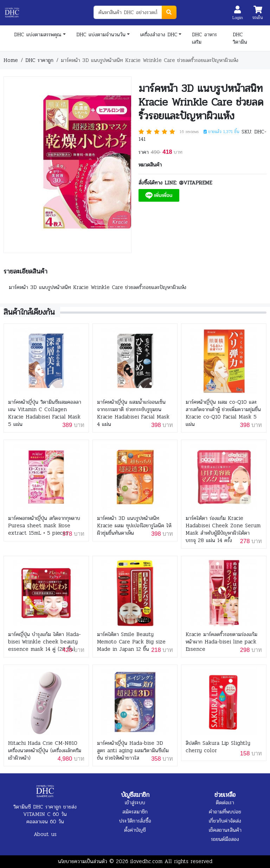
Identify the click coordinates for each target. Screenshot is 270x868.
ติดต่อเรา (225, 803)
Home (11, 60)
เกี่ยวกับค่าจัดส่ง (225, 821)
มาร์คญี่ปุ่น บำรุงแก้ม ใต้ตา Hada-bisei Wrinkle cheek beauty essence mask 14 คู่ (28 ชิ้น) (44, 642)
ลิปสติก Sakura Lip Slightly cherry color (218, 747)
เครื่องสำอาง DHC (159, 34)
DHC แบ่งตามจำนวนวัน (101, 34)
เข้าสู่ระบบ (135, 803)
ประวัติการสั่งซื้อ (135, 821)
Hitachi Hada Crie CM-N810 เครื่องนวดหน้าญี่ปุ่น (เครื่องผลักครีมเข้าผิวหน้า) (45, 751)
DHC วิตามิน (240, 38)
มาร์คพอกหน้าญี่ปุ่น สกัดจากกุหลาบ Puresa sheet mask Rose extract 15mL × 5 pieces (44, 526)
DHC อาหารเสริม (204, 38)
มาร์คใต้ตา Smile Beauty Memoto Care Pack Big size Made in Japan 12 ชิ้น (131, 642)
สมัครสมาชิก (135, 812)
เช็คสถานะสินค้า (225, 830)
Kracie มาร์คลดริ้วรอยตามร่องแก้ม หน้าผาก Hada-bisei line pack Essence (221, 642)
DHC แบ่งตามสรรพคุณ (38, 34)
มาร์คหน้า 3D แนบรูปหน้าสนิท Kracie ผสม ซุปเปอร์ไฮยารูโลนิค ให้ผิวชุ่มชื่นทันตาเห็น (134, 526)
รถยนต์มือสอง (225, 839)
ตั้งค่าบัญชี (135, 830)
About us (45, 834)
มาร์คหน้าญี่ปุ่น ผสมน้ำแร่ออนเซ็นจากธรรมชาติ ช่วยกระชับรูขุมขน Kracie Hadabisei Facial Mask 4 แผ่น (133, 413)
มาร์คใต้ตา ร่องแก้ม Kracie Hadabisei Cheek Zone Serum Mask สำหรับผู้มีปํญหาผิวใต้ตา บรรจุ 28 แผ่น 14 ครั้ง (223, 529)
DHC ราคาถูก (39, 60)
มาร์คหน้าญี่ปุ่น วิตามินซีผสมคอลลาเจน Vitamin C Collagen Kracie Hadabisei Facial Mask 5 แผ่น (45, 413)
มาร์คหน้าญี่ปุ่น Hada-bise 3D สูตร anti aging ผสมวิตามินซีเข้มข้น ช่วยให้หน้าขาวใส (133, 751)
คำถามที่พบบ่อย (225, 812)
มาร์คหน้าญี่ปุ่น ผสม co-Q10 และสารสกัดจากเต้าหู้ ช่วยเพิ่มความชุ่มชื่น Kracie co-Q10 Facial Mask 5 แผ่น (223, 413)
